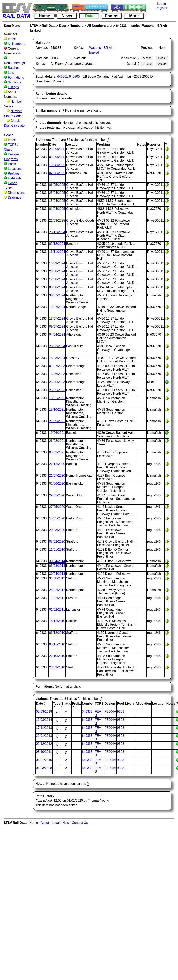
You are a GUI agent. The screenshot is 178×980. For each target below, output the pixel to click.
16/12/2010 (57, 621)
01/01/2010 (44, 760)
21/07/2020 (57, 476)
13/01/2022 (57, 398)
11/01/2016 (57, 549)
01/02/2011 (57, 610)
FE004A (110, 712)
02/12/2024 (57, 244)
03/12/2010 (57, 633)
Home (44, 16)
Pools (12, 164)
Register (161, 8)
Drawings (14, 198)
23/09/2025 (57, 149)
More (134, 16)
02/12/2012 (44, 744)
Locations (15, 169)
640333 (87, 712)
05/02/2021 (57, 452)
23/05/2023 (57, 390)
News (67, 16)
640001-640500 (68, 76)
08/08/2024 (57, 287)
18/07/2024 (57, 319)
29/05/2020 (57, 495)
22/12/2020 (57, 464)
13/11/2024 (57, 252)
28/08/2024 (57, 271)
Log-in (161, 4)
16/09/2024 (57, 263)
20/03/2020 (57, 530)
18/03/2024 (57, 358)
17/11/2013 (44, 728)
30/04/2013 (57, 574)
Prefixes (14, 174)
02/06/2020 (57, 484)
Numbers (77, 26)
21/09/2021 (57, 421)
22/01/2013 (44, 736)
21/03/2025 (57, 220)
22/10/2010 (57, 656)
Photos (112, 16)
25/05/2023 (57, 382)
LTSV (34, 26)
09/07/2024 (57, 327)
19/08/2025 (57, 165)
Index (12, 39)
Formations (16, 77)
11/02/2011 (57, 598)
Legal (56, 823)
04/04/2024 (57, 335)
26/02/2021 (57, 441)
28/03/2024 (57, 346)
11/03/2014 (44, 720)
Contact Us (80, 823)
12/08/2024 (57, 279)
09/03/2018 (44, 712)
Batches (14, 68)
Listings (13, 87)
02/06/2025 (57, 173)
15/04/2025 (57, 201)
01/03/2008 (44, 768)
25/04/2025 (57, 193)
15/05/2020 (57, 518)
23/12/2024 (57, 232)
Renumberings (14, 63)
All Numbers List (100, 26)
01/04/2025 (57, 209)
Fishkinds (15, 178)
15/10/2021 (57, 409)
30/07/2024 (57, 295)
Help (66, 823)
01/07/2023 (57, 366)
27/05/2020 (57, 507)
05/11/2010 (57, 644)
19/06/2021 (57, 433)
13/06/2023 (57, 374)
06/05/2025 (57, 185)
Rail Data (49, 26)
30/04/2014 (57, 561)
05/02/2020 (57, 541)
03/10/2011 (44, 752)
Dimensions (16, 193)
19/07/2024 (57, 307)
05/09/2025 (57, 157)
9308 (121, 712)
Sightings (14, 82)
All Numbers (16, 44)
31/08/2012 (57, 578)
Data (89, 16)
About (45, 823)
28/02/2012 (57, 590)
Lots (11, 73)
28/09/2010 (57, 667)
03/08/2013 (57, 566)
